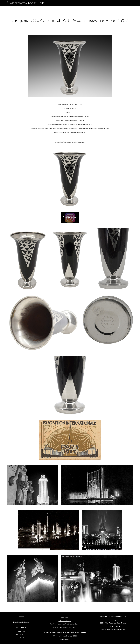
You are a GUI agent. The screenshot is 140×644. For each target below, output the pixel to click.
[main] (70, 19)
